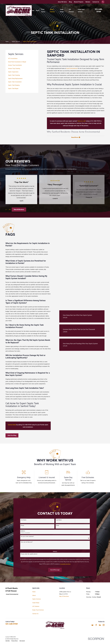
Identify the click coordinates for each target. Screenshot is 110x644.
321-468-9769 (12, 624)
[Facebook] (96, 625)
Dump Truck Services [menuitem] (81, 11)
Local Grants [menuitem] (43, 11)
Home (34, 592)
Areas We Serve (62, 2)
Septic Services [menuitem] (52, 11)
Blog (70, 2)
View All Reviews (19, 209)
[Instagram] (104, 625)
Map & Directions (64, 596)
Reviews (88, 2)
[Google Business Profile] (92, 625)
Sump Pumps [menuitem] (62, 11)
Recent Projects (79, 2)
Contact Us (96, 2)
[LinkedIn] (100, 625)
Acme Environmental (72, 68)
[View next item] (9, 209)
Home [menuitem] (33, 10)
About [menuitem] (38, 10)
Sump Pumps (36, 603)
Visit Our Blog (9, 435)
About (34, 595)
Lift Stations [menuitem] (71, 11)
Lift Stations (36, 606)
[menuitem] (22, 58)
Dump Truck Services (38, 610)
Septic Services (37, 599)
